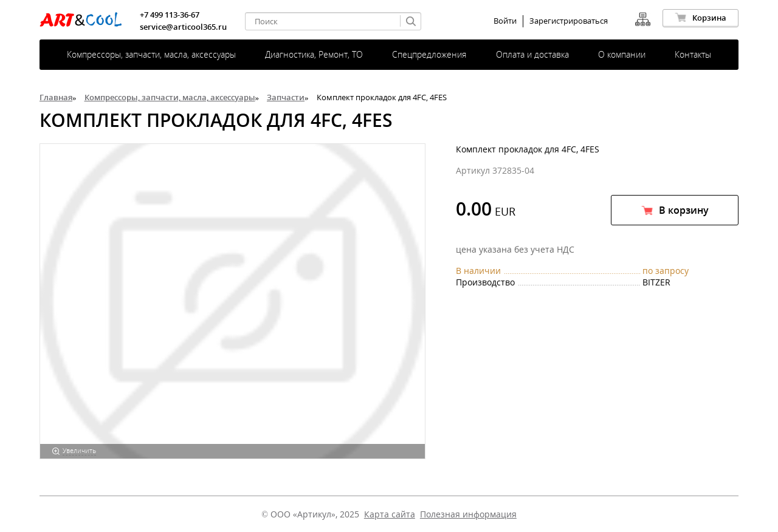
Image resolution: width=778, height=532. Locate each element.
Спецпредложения (429, 54)
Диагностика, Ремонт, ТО (314, 54)
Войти (505, 21)
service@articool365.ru (183, 27)
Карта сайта (390, 514)
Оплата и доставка (532, 54)
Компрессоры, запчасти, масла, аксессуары (151, 54)
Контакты (693, 54)
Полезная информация (468, 514)
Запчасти (286, 97)
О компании (622, 54)
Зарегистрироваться (569, 21)
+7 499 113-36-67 (170, 15)
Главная (56, 97)
